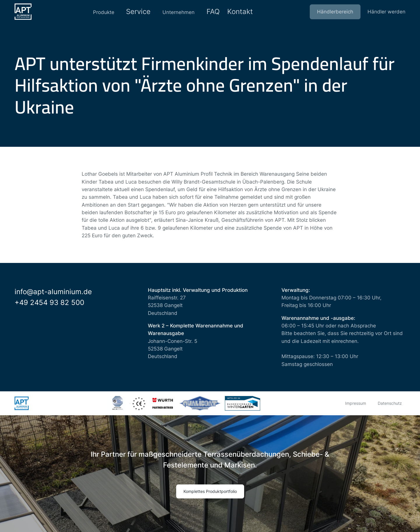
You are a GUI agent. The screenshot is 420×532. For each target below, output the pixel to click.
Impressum (356, 403)
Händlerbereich (335, 12)
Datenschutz (390, 403)
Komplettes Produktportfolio (210, 491)
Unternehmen (176, 12)
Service (135, 12)
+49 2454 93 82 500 (49, 302)
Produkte (100, 12)
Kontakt (243, 12)
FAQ (213, 12)
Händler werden (386, 12)
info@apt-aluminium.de (53, 292)
